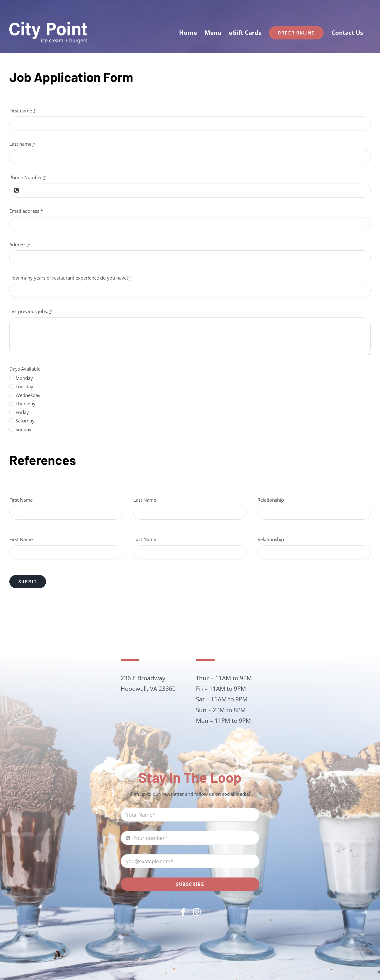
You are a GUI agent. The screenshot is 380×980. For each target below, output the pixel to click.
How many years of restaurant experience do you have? (71, 278)
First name (23, 111)
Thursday (25, 403)
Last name (22, 144)
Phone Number (28, 177)
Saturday (25, 421)
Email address (26, 211)
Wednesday (28, 395)
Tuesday (24, 386)
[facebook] (183, 912)
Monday (24, 378)
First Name (21, 500)
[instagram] (197, 912)
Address (20, 244)
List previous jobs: (31, 311)
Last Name (145, 500)
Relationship (271, 500)
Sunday (23, 429)
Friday (22, 412)
